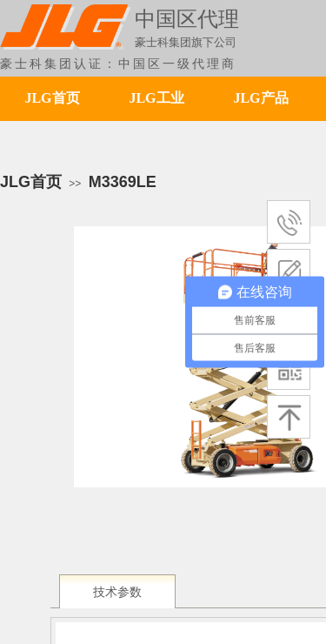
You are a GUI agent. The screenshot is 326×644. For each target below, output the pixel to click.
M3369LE (123, 182)
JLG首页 (52, 98)
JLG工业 (156, 98)
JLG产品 (260, 98)
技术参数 (117, 592)
